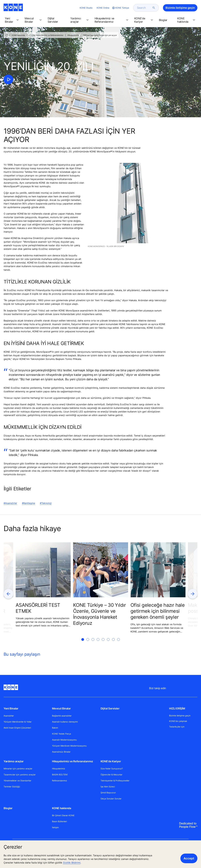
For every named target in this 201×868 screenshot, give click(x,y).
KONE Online (103, 8)
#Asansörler (10, 503)
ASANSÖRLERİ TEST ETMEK (38, 608)
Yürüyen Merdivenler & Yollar (18, 722)
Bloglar (8, 808)
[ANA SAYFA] (7, 35)
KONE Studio (86, 8)
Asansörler (9, 716)
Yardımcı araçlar (14, 761)
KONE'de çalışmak (178, 721)
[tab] (83, 643)
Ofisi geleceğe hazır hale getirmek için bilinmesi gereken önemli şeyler (158, 611)
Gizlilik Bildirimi (72, 863)
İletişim (55, 827)
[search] (144, 8)
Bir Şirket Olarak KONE (63, 815)
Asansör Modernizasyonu (64, 740)
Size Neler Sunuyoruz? (112, 769)
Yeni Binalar (11, 708)
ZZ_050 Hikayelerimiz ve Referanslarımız (46, 35)
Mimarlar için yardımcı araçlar (18, 769)
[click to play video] (8, 79)
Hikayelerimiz (59, 769)
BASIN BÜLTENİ (60, 775)
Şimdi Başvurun (108, 793)
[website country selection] (120, 8)
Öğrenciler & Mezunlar (111, 775)
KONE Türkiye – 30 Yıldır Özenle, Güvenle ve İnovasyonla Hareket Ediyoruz (100, 614)
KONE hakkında (18, 35)
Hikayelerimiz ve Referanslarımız (72, 761)
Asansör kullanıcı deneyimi (65, 722)
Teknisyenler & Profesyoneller (115, 781)
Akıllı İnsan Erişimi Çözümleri (17, 728)
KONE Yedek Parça (61, 734)
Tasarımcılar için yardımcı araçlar (20, 775)
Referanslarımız (60, 781)
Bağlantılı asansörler (62, 716)
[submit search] (154, 8)
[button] (12, 20)
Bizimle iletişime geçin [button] (180, 8)
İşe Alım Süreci (108, 787)
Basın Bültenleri (59, 821)
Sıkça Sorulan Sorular (111, 799)
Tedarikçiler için (177, 727)
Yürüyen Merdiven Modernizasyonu (69, 746)
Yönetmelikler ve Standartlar (17, 781)
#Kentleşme (28, 503)
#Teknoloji (46, 503)
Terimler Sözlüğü (12, 787)
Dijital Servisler (110, 708)
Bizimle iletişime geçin (180, 716)
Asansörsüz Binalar (61, 752)
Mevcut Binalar (61, 708)
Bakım (55, 728)
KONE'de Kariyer (111, 761)
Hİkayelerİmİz (73, 35)
